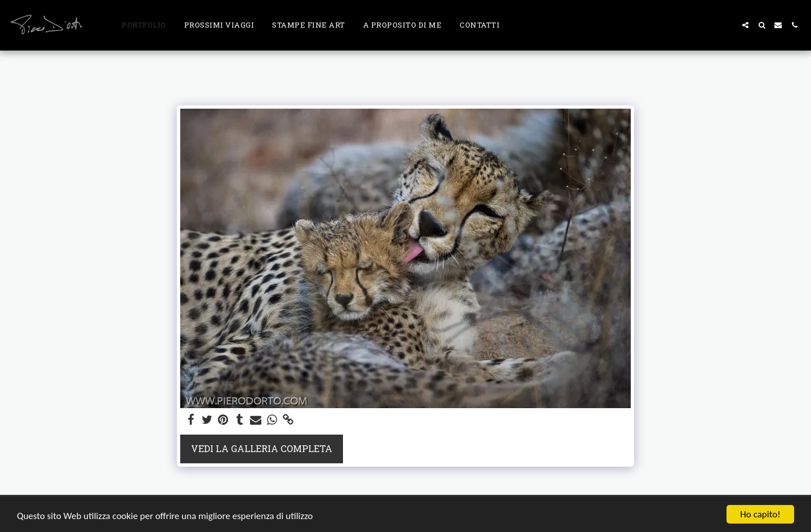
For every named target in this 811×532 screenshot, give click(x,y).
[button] (745, 25)
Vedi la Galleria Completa (262, 448)
